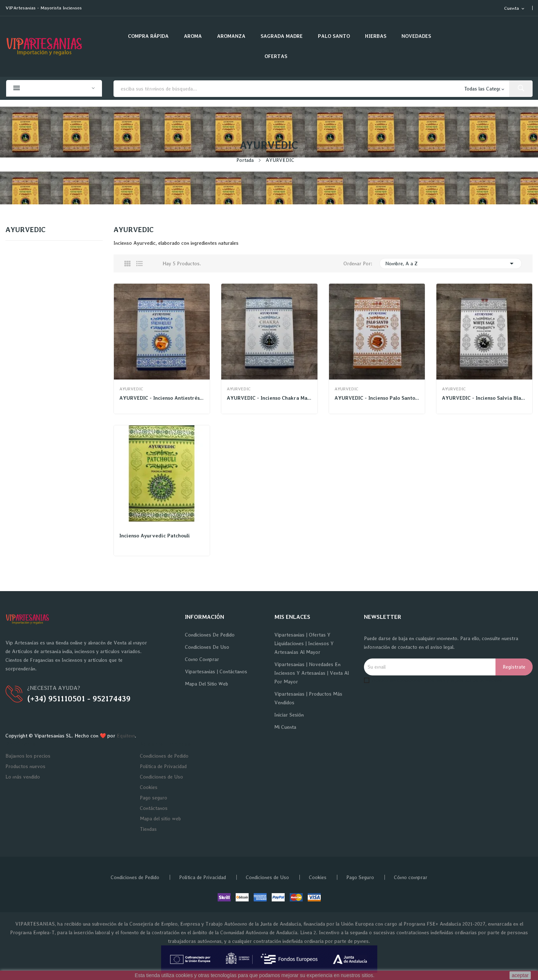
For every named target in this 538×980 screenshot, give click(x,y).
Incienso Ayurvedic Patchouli (155, 536)
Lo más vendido (23, 777)
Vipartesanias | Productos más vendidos (308, 698)
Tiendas (148, 829)
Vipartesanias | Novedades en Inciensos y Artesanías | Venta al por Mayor (312, 673)
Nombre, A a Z (451, 263)
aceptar (520, 975)
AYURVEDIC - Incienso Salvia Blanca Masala (484, 398)
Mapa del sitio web (206, 684)
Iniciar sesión (289, 715)
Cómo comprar (411, 877)
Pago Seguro (360, 877)
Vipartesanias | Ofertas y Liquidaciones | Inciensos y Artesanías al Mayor (304, 643)
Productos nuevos (25, 766)
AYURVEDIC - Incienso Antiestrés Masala (162, 398)
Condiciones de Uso (207, 647)
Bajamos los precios (28, 756)
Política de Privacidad (163, 766)
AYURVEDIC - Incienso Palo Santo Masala (377, 398)
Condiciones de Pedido (210, 635)
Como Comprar (202, 659)
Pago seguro (154, 798)
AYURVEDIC (26, 230)
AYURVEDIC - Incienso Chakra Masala (269, 398)
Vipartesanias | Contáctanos (216, 671)
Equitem (126, 736)
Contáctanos (154, 808)
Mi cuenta (285, 727)
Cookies (149, 787)
